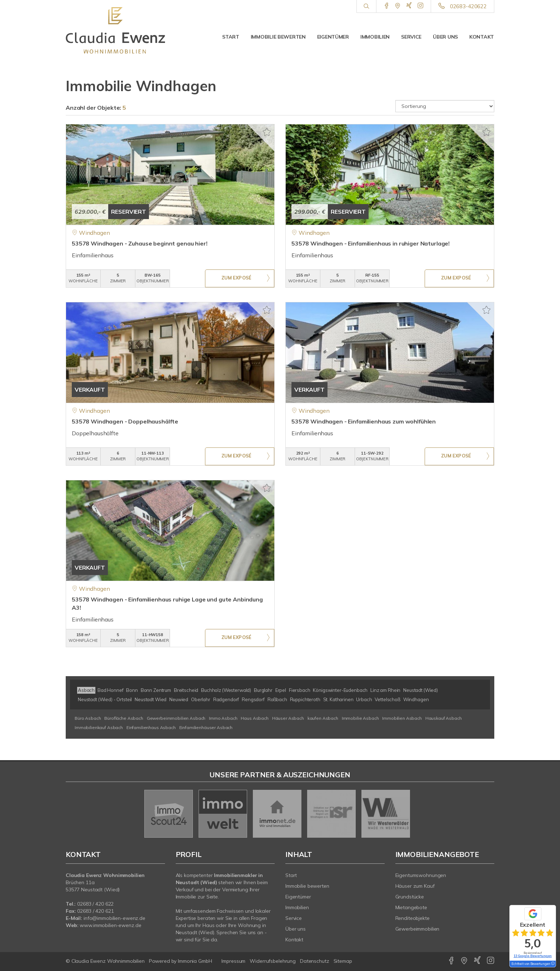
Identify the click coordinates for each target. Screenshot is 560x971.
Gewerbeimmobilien (417, 929)
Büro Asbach (88, 718)
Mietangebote (411, 907)
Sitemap (343, 961)
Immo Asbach (223, 718)
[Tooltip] (552, 964)
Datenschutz (315, 961)
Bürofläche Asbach (124, 718)
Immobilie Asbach (360, 718)
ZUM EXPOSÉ (236, 279)
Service (411, 37)
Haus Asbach (254, 718)
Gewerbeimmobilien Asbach (176, 718)
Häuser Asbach (288, 718)
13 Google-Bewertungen (533, 956)
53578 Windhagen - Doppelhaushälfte (125, 421)
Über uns (445, 37)
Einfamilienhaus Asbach (151, 727)
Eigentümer (333, 37)
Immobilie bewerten (278, 37)
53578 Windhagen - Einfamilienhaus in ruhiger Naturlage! (371, 243)
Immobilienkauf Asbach (99, 727)
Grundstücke (410, 897)
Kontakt (482, 37)
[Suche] (366, 6)
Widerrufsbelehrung (273, 961)
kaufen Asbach (323, 718)
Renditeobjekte (412, 918)
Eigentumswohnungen (421, 875)
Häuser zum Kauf (415, 886)
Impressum (233, 961)
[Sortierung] (445, 106)
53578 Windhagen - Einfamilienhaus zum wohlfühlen (364, 421)
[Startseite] (115, 30)
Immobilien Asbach (402, 718)
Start (231, 37)
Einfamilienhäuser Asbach (206, 727)
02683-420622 (468, 6)
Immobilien (375, 37)
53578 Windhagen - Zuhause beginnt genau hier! (140, 243)
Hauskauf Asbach (444, 718)
